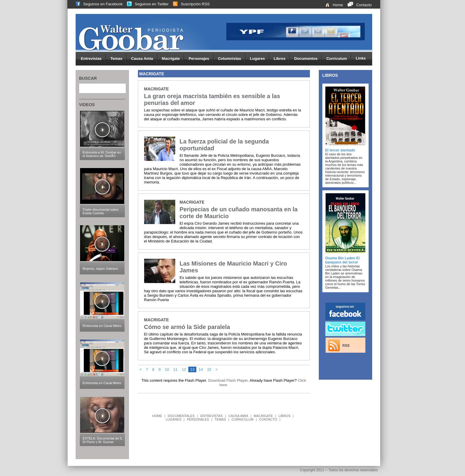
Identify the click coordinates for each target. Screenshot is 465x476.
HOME (157, 416)
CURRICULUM (243, 419)
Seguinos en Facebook (97, 4)
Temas (118, 59)
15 (209, 369)
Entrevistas (93, 59)
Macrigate (173, 59)
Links (361, 58)
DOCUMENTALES (181, 416)
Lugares (259, 59)
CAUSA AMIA (238, 416)
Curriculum (339, 59)
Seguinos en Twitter (145, 4)
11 (175, 369)
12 (184, 369)
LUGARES (174, 419)
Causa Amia (144, 59)
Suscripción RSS (189, 4)
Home (332, 5)
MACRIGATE (263, 416)
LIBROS (284, 416)
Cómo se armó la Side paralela (187, 327)
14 (201, 369)
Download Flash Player (228, 380)
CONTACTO (268, 419)
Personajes (201, 59)
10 (167, 369)
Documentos (308, 59)
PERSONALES (198, 419)
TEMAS (220, 419)
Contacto (357, 5)
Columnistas (232, 59)
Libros (282, 59)
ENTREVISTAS (211, 416)
